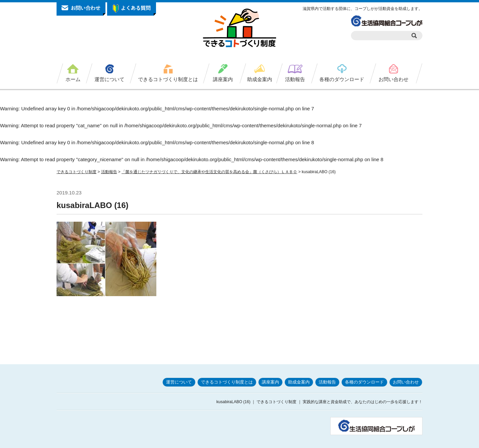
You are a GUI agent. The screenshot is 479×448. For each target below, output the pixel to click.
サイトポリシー (344, 441)
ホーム (73, 79)
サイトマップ (408, 441)
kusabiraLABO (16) (92, 205)
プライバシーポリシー (304, 441)
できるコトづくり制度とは (168, 79)
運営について (109, 79)
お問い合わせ (394, 79)
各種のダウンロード (342, 79)
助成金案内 (260, 79)
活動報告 (295, 79)
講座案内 (223, 79)
